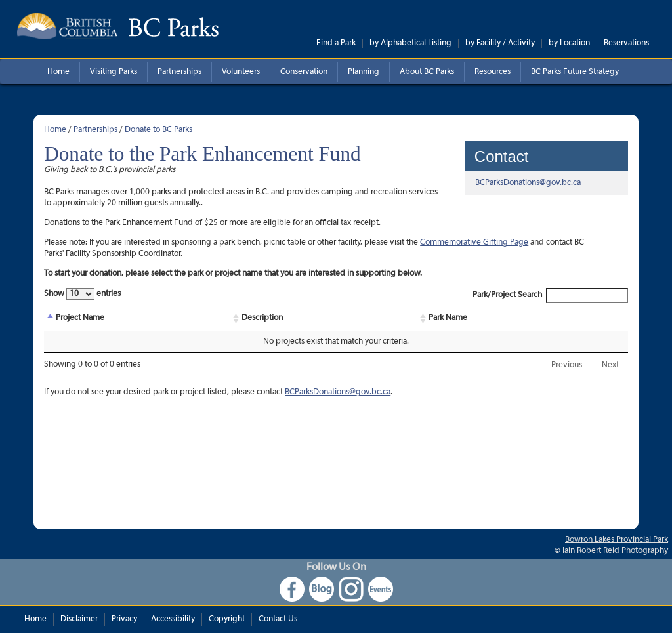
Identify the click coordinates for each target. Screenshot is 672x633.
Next (610, 365)
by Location (569, 44)
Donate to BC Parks (158, 130)
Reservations (626, 44)
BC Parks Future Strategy (575, 72)
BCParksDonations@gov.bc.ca (528, 183)
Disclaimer (79, 619)
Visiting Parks (114, 72)
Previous (567, 365)
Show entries (82, 294)
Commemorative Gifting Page (474, 243)
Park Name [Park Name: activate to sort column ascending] (448, 318)
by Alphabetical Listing (410, 44)
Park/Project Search (550, 296)
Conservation (304, 72)
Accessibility (173, 619)
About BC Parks (427, 72)
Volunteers (241, 72)
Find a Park (336, 44)
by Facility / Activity (500, 44)
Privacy (124, 619)
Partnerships (179, 72)
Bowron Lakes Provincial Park (617, 540)
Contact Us (278, 619)
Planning (364, 72)
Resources (493, 72)
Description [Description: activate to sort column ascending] (262, 318)
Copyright (227, 619)
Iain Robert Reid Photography (615, 551)
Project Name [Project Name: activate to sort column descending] (80, 318)
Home (58, 72)
